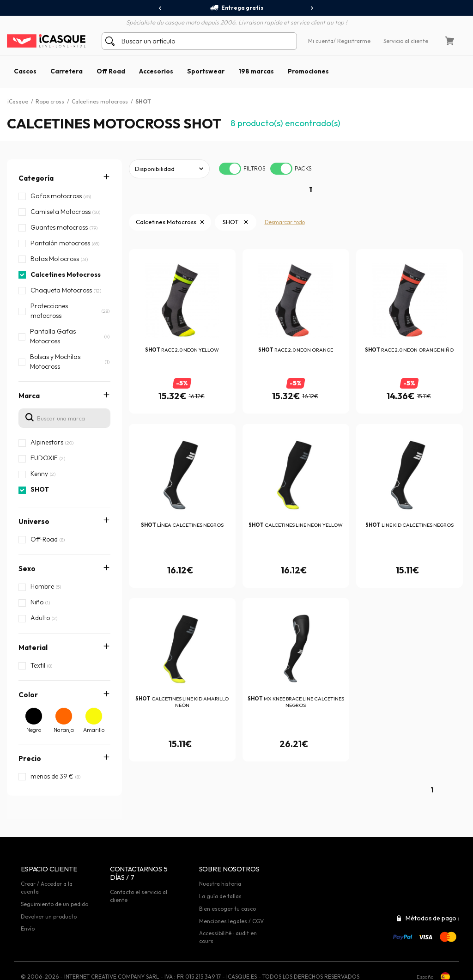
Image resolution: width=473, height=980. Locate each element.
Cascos (25, 71)
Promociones (308, 71)
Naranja (64, 730)
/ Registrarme (352, 41)
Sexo (27, 569)
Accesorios (156, 71)
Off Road (111, 71)
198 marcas (256, 71)
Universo (34, 521)
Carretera (67, 71)
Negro (34, 730)
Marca (29, 396)
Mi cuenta (321, 41)
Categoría (36, 178)
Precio (30, 758)
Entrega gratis (236, 8)
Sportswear (206, 71)
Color (28, 695)
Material (33, 648)
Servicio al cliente (406, 41)
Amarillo (94, 730)
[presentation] (161, 8)
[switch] (230, 169)
